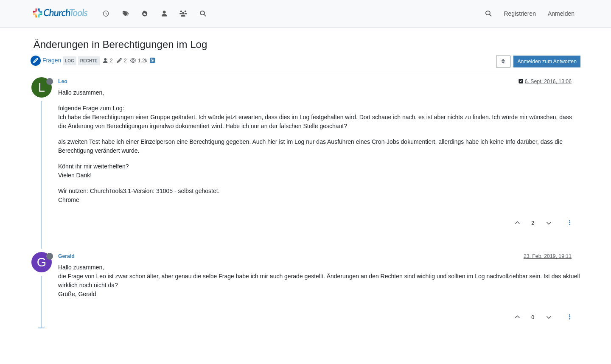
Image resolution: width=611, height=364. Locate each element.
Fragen (52, 60)
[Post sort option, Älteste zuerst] (503, 62)
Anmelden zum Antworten (547, 62)
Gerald (66, 256)
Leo (63, 81)
